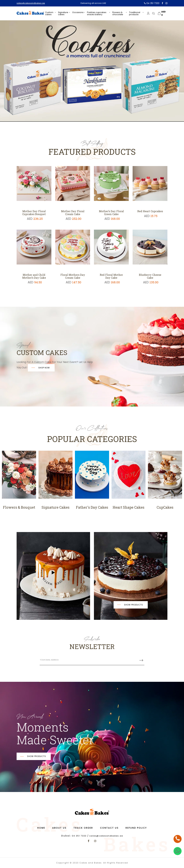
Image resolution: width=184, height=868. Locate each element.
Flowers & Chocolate (118, 13)
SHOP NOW (44, 368)
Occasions (78, 12)
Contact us (109, 828)
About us (59, 828)
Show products (133, 605)
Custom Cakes (49, 13)
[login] (148, 13)
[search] (153, 13)
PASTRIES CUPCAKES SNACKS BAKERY (97, 13)
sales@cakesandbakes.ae (31, 3)
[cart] (162, 13)
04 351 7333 (152, 3)
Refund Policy (136, 828)
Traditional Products (135, 13)
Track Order (83, 828)
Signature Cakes (63, 13)
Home (41, 828)
